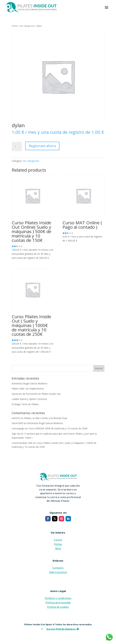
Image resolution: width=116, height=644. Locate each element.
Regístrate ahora (42, 146)
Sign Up (16, 434)
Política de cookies (58, 607)
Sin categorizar (27, 26)
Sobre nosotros (58, 572)
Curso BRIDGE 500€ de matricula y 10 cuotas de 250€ (58, 428)
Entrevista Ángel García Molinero (30, 383)
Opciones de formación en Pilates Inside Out (36, 394)
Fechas (58, 544)
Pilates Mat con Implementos (28, 389)
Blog (58, 548)
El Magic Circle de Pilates (25, 404)
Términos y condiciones (58, 598)
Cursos (58, 540)
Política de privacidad (58, 602)
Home (15, 26)
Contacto (58, 568)
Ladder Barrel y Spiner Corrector (29, 399)
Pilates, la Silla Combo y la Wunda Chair (46, 418)
